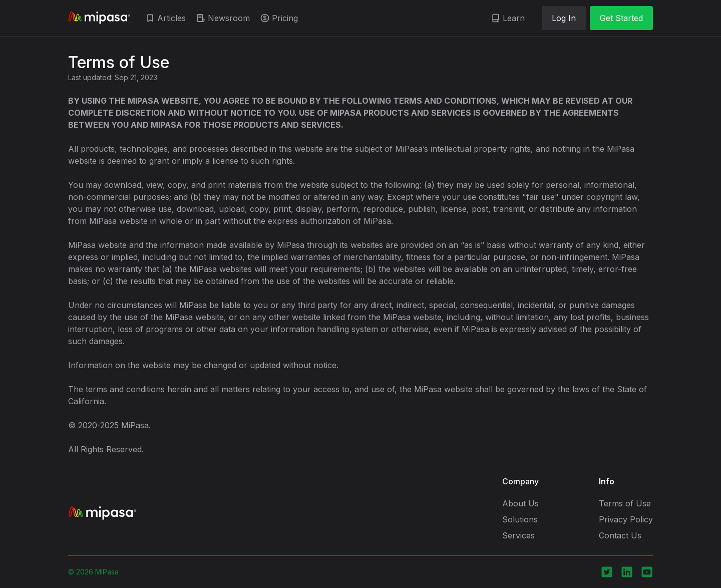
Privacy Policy (626, 519)
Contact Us (620, 535)
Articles (171, 18)
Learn (514, 18)
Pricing (285, 18)
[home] (99, 18)
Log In (564, 18)
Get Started (621, 18)
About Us (520, 503)
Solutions (520, 519)
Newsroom (229, 18)
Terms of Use (625, 503)
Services (518, 535)
